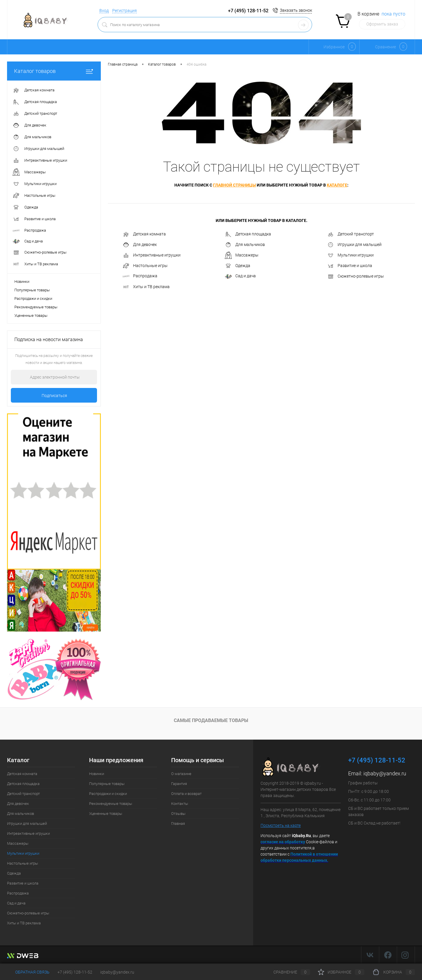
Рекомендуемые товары (36, 307)
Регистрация (125, 11)
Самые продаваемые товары (211, 720)
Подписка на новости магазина (49, 340)
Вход (104, 11)
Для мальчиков (245, 245)
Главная (178, 823)
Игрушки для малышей (354, 245)
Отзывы (178, 814)
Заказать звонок (296, 10)
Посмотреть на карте (281, 825)
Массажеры (242, 255)
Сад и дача (240, 276)
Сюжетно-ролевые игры (355, 276)
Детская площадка (248, 234)
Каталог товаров (54, 71)
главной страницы (234, 185)
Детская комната (144, 234)
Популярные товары (32, 290)
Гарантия (179, 784)
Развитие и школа (350, 266)
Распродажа (140, 276)
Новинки (22, 282)
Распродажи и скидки (33, 299)
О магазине (181, 774)
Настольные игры (145, 266)
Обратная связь (28, 972)
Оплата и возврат (186, 794)
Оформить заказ (382, 24)
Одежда (238, 266)
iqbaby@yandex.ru (385, 773)
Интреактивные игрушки (152, 255)
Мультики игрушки (350, 255)
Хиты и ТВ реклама (146, 287)
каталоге (337, 185)
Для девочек (140, 245)
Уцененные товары (31, 315)
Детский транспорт (350, 234)
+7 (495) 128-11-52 (75, 972)
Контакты (180, 804)
